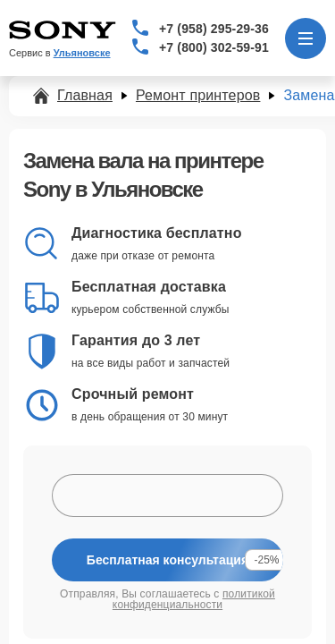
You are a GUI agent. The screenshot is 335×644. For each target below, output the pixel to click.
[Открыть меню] (306, 38)
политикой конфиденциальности (194, 599)
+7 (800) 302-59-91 (214, 47)
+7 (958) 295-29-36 (214, 29)
